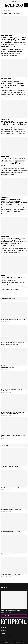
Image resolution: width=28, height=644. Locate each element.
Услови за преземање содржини (9, 637)
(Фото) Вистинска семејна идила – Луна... (11, 488)
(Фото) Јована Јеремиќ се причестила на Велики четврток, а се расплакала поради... (13, 413)
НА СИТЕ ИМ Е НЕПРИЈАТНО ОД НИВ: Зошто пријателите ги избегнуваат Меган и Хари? (14, 162)
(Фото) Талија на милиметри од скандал (11, 611)
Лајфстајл (3, 119)
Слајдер (6, 35)
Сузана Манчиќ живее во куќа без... (10, 466)
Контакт (3, 634)
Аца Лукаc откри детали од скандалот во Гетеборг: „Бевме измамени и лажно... (13, 436)
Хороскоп (6, 197)
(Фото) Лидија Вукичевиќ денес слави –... (11, 531)
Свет (2, 78)
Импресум (3, 627)
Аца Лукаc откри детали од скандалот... (11, 575)
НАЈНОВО (5, 445)
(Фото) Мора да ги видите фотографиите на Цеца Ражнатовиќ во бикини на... (13, 367)
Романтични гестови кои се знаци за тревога (13, 279)
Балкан (2, 35)
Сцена (10, 35)
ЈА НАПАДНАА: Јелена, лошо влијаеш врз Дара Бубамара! (14, 123)
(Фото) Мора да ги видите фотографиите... (11, 510)
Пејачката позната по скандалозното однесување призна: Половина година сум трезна (13, 84)
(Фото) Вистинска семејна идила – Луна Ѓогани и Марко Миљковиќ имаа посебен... (13, 343)
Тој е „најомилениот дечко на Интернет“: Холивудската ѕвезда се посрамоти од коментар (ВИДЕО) (14, 242)
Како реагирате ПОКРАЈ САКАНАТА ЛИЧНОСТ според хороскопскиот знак (14, 202)
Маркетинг (3, 631)
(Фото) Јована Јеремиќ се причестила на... (11, 553)
